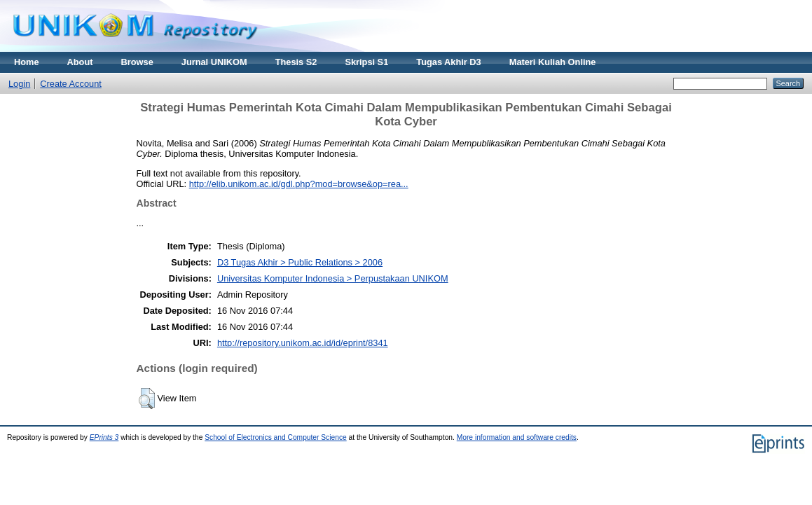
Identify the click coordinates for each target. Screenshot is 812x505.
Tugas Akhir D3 (448, 62)
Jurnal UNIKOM (214, 62)
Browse (137, 62)
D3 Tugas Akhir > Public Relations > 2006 (300, 262)
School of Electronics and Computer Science (276, 437)
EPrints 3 (104, 437)
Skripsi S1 (366, 62)
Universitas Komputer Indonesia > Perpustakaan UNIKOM (333, 278)
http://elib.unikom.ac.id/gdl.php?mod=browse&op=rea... (299, 184)
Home (27, 62)
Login (19, 84)
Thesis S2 (296, 62)
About (80, 62)
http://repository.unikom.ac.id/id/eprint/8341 (303, 343)
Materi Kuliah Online (553, 62)
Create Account (71, 84)
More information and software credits (517, 437)
